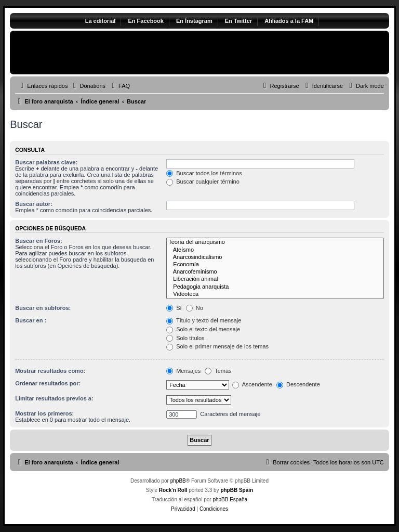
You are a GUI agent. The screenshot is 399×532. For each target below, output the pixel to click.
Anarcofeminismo (275, 272)
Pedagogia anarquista (275, 287)
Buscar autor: (34, 204)
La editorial (101, 21)
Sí (174, 308)
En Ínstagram (194, 21)
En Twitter (238, 21)
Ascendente (252, 384)
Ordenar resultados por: (48, 383)
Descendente (298, 384)
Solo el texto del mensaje (203, 329)
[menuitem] (88, 86)
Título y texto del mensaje (204, 320)
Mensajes (183, 371)
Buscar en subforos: (43, 308)
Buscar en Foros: (38, 241)
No (195, 308)
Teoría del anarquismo (275, 242)
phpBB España (230, 499)
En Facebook (145, 21)
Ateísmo (275, 250)
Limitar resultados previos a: (54, 398)
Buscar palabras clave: (46, 162)
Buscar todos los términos (204, 173)
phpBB (178, 481)
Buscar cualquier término (203, 181)
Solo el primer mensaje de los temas (217, 346)
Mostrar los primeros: (44, 413)
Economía (275, 265)
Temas (218, 371)
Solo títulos (185, 338)
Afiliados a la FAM (289, 21)
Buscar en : (31, 320)
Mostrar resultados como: (50, 371)
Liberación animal (275, 279)
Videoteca (275, 294)
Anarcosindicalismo (275, 257)
